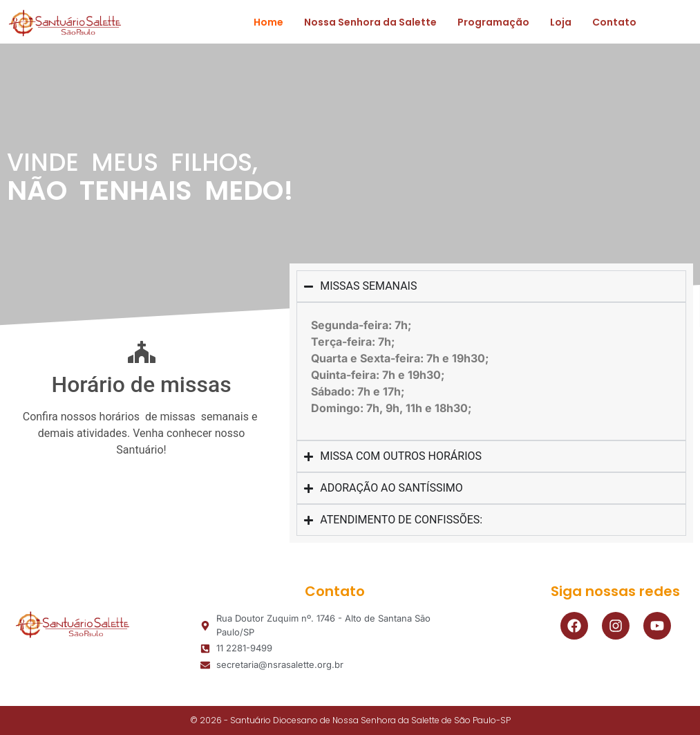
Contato (614, 22)
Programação (493, 22)
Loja (561, 22)
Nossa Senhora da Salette (370, 22)
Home (268, 22)
